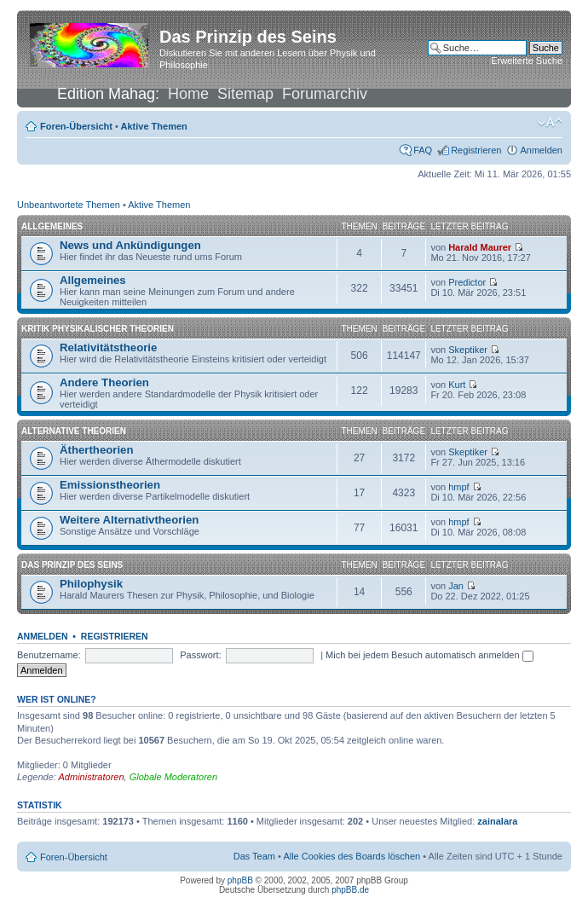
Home (188, 94)
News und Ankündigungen (130, 245)
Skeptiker (468, 350)
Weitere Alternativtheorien (129, 520)
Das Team (254, 856)
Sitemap (245, 94)
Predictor (467, 282)
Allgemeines (52, 226)
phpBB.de (350, 890)
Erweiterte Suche (527, 61)
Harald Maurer (480, 247)
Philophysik (91, 584)
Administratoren (92, 777)
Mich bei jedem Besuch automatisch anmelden (429, 655)
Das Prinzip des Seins (72, 565)
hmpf (458, 487)
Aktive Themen (154, 126)
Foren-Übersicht (76, 126)
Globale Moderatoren (173, 777)
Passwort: (200, 655)
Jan (456, 586)
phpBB (240, 880)
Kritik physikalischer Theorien (98, 329)
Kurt (457, 385)
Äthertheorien (96, 450)
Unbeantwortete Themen (69, 205)
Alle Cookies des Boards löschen (352, 856)
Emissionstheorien (110, 485)
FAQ (423, 150)
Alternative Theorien (74, 431)
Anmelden (541, 150)
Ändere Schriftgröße (550, 123)
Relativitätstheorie (108, 347)
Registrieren (476, 150)
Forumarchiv (325, 94)
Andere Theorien (104, 382)
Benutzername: (49, 655)
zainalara (497, 821)
